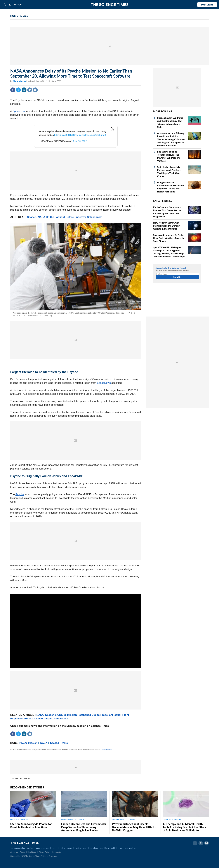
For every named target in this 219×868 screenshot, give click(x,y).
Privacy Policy (44, 852)
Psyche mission (28, 743)
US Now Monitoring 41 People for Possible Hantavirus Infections (31, 826)
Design (30, 848)
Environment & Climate (127, 848)
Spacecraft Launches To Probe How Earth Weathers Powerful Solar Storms (169, 238)
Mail (35, 90)
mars (65, 743)
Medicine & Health (108, 848)
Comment (30, 90)
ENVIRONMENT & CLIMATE (73, 820)
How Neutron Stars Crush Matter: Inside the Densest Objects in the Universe (167, 226)
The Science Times (110, 5)
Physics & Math (81, 848)
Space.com (19, 111)
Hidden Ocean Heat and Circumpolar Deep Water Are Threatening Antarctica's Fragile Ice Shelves (84, 827)
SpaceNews (104, 383)
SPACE (24, 16)
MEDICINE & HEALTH (19, 820)
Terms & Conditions (28, 852)
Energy (55, 848)
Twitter (18, 90)
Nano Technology (42, 848)
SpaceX (55, 743)
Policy (62, 848)
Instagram (207, 843)
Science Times (106, 750)
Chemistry (94, 848)
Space (70, 848)
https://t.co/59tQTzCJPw (66, 135)
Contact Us (57, 852)
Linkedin (24, 90)
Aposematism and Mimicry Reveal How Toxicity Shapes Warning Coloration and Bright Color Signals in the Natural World (171, 139)
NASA (44, 743)
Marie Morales (20, 81)
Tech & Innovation (18, 848)
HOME (14, 16)
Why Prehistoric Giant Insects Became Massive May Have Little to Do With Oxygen (134, 827)
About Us (14, 852)
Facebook (13, 90)
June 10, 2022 (80, 141)
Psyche (20, 494)
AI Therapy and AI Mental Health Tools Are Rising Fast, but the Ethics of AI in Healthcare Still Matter (184, 827)
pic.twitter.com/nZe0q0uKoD (92, 135)
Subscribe (207, 5)
